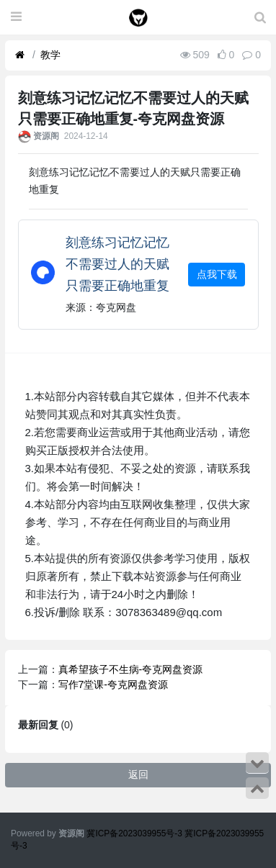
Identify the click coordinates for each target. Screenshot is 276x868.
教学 (50, 55)
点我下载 (217, 274)
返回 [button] (138, 774)
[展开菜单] (16, 17)
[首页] (20, 55)
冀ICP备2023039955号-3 (135, 833)
